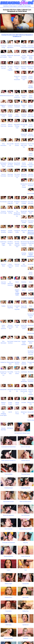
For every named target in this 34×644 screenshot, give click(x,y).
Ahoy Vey (25, 543)
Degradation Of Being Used (17, 126)
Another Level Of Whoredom (24, 165)
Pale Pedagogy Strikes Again (3, 414)
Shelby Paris (26, 611)
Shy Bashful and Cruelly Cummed (31, 353)
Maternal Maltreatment (25, 502)
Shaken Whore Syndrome (3, 327)
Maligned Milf (31, 298)
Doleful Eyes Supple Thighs (3, 243)
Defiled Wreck (3, 96)
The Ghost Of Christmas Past (31, 316)
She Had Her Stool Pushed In (24, 391)
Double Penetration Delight (31, 165)
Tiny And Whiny (8, 474)
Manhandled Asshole (8, 502)
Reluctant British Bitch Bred (10, 327)
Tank (25, 570)
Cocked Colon (17, 341)
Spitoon (24, 290)
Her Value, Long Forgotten (10, 68)
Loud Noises (24, 372)
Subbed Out (3, 362)
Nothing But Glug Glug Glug (3, 165)
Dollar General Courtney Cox (8, 461)
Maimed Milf (3, 390)
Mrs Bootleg (31, 420)
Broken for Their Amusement (17, 78)
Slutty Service (10, 96)
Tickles (31, 306)
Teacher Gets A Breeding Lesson (24, 327)
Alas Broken (17, 55)
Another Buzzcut (26, 461)
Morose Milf (31, 412)
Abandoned (31, 325)
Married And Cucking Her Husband (24, 243)
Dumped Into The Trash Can (3, 374)
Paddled (3, 306)
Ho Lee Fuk (31, 264)
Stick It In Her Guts (26, 447)
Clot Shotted (24, 298)
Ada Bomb (25, 638)
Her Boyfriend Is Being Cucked (22, 433)
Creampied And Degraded (17, 308)
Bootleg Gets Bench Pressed (24, 186)
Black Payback (28, 6)
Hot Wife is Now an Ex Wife (10, 243)
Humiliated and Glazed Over (24, 78)
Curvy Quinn (8, 611)
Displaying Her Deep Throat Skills (10, 165)
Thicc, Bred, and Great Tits (17, 176)
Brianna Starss (8, 597)
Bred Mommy (31, 333)
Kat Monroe (26, 625)
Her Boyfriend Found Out (10, 284)
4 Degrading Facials (26, 488)
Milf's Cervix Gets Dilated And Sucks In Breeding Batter (31, 232)
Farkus (31, 282)
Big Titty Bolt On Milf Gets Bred (31, 243)
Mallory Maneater (8, 638)
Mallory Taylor (9, 584)
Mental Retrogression (8, 515)
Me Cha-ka (31, 372)
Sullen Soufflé (31, 194)
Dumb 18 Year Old (25, 556)
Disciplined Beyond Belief (25, 529)
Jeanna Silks (26, 597)
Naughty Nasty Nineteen (24, 343)
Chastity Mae (26, 584)
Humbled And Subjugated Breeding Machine (31, 255)
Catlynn (8, 570)
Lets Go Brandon (25, 515)
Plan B (17, 282)
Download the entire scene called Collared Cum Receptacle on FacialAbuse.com (17, 36)
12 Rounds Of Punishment (9, 543)
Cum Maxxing (17, 46)
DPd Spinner (10, 428)
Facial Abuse (6, 6)
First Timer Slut (8, 529)
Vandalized (31, 290)
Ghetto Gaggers (13, 6)
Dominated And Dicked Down (9, 447)
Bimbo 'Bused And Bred (10, 266)
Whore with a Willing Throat (31, 57)
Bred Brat (24, 282)
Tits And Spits (3, 202)
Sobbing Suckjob (9, 488)
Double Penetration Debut (24, 57)
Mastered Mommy (8, 556)
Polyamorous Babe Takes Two (24, 145)
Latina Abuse (21, 6)
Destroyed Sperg (25, 474)
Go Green (24, 402)
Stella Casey (8, 625)
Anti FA (10, 412)
